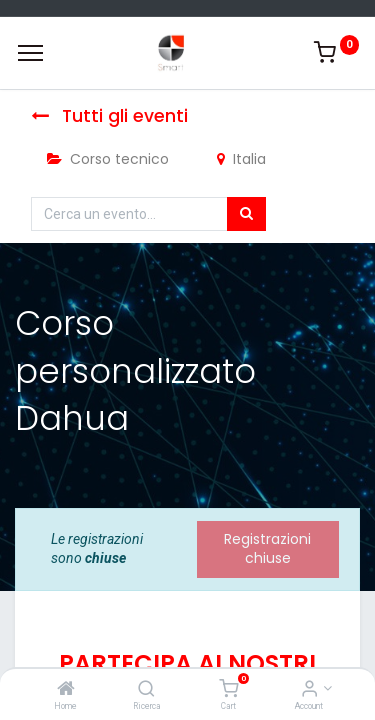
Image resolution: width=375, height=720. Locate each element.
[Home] (66, 690)
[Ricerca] (146, 690)
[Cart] (228, 690)
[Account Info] (309, 690)
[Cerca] (246, 214)
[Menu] (30, 53)
